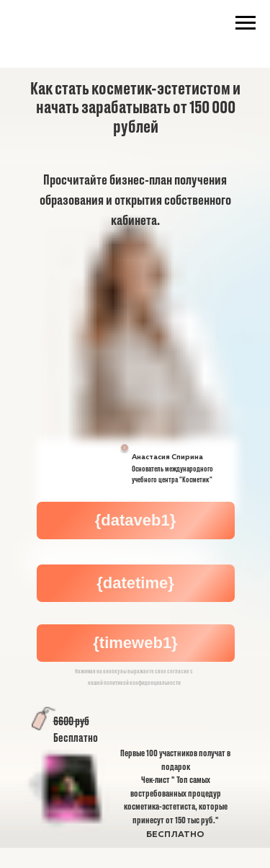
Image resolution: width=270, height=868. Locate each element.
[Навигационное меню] (246, 23)
